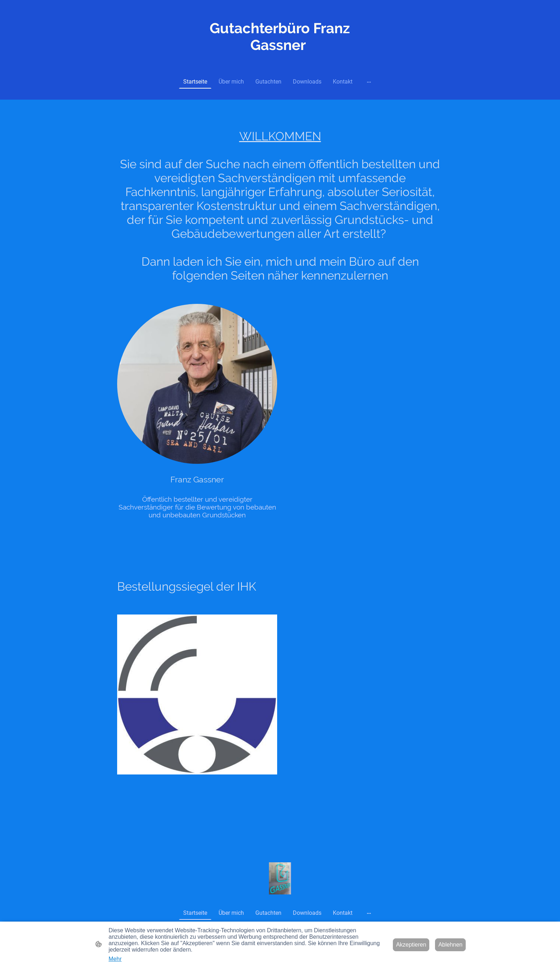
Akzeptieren (411, 945)
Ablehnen (450, 945)
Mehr (115, 959)
